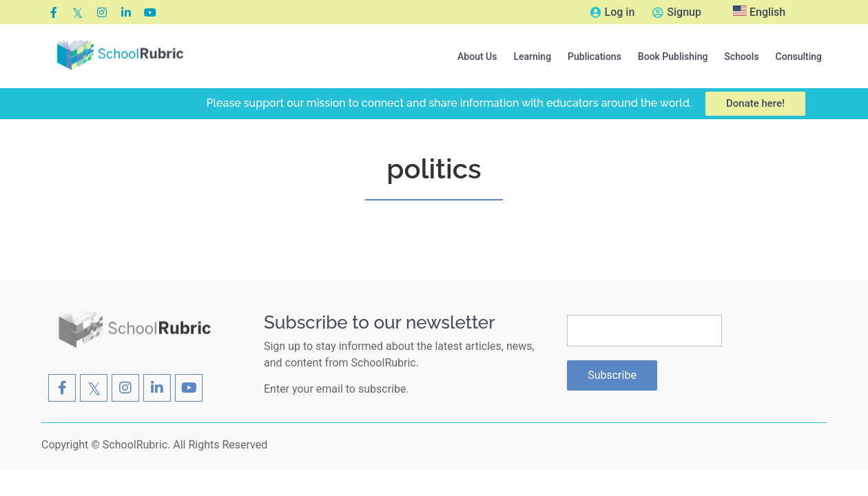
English (759, 12)
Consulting (799, 56)
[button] (477, 56)
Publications (595, 56)
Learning (532, 56)
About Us (477, 56)
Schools (741, 56)
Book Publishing (673, 56)
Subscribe (612, 375)
